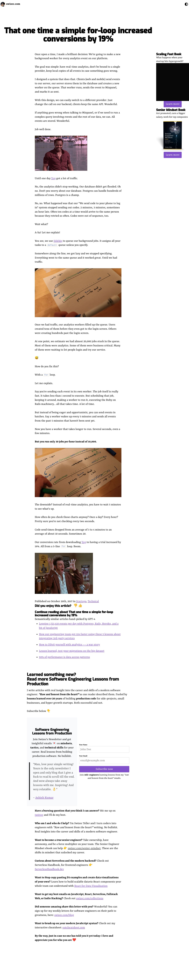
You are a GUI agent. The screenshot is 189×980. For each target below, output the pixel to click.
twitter (39, 815)
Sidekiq (58, 241)
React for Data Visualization (91, 886)
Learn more (173, 104)
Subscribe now (104, 769)
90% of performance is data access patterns (64, 657)
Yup (53, 178)
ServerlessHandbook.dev (49, 869)
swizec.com (13, 4)
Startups (81, 601)
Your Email (83, 756)
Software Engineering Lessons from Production (52, 732)
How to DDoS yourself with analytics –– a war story (69, 645)
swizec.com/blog (64, 915)
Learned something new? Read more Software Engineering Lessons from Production (73, 679)
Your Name (83, 745)
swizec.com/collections (90, 898)
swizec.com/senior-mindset (84, 848)
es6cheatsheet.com (74, 928)
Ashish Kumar (44, 798)
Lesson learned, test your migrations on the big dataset (72, 651)
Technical (93, 601)
